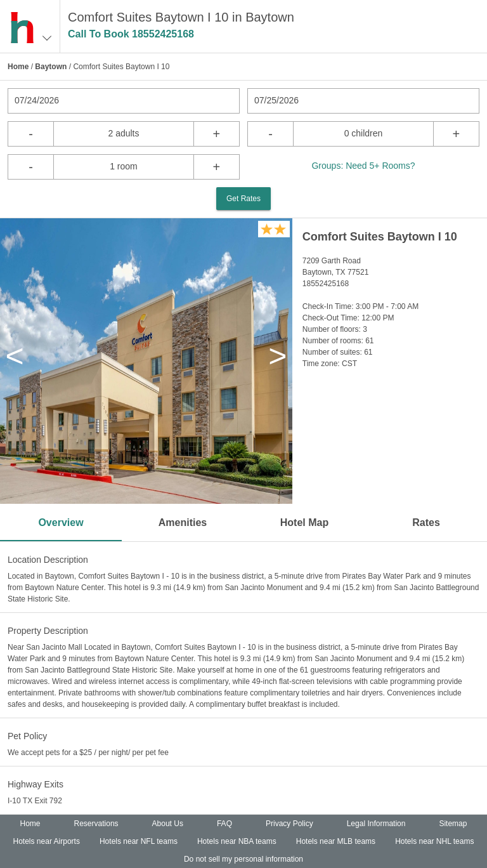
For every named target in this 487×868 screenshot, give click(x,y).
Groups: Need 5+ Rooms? (363, 166)
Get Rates (243, 199)
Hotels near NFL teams (139, 841)
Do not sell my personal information (243, 859)
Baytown (51, 67)
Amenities (183, 523)
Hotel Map (304, 523)
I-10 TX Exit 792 (35, 801)
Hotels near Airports (47, 841)
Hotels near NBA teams (237, 841)
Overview (61, 523)
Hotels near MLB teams (336, 841)
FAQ (224, 824)
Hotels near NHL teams (434, 841)
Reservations (96, 824)
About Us (168, 824)
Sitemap (453, 824)
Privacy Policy (289, 824)
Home (18, 67)
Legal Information (376, 824)
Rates (426, 523)
